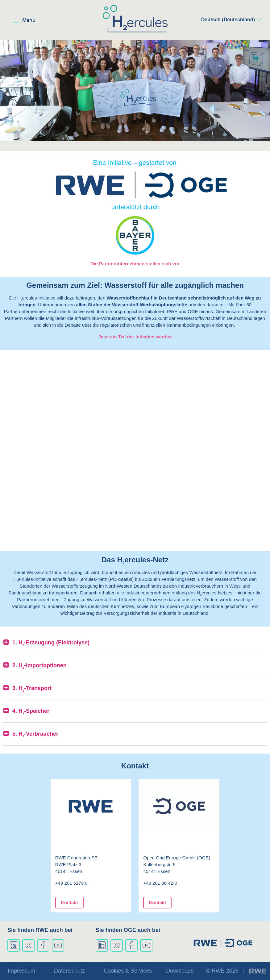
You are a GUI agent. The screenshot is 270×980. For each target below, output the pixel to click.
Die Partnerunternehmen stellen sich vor (135, 264)
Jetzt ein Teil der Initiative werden (135, 337)
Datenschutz (69, 971)
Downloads (180, 971)
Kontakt (69, 902)
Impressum (21, 971)
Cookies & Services (128, 971)
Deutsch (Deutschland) (228, 20)
